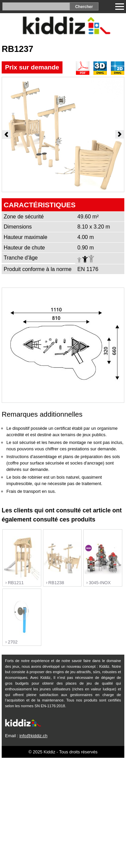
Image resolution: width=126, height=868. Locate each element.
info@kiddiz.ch (33, 736)
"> (22, 558)
